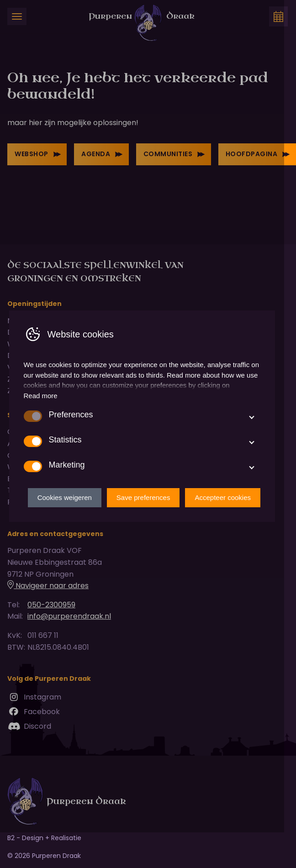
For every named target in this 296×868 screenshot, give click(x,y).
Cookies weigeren (77, 515)
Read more (41, 413)
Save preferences (155, 515)
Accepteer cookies (235, 515)
